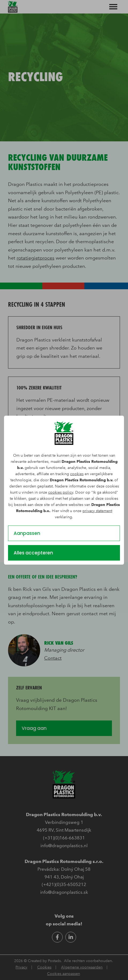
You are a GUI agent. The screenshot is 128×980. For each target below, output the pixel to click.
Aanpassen (27, 533)
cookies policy (61, 492)
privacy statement (97, 511)
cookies (77, 474)
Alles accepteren (33, 553)
